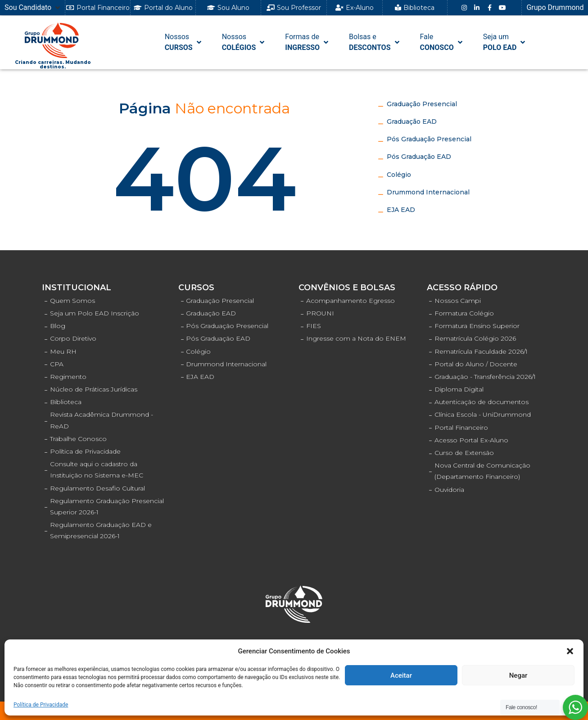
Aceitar (401, 675)
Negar (518, 675)
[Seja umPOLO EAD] (505, 42)
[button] (570, 651)
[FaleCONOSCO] (442, 42)
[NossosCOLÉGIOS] (244, 42)
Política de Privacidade (41, 705)
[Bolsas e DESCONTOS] (375, 42)
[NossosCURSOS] (184, 42)
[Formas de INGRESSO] (308, 42)
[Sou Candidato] (33, 8)
